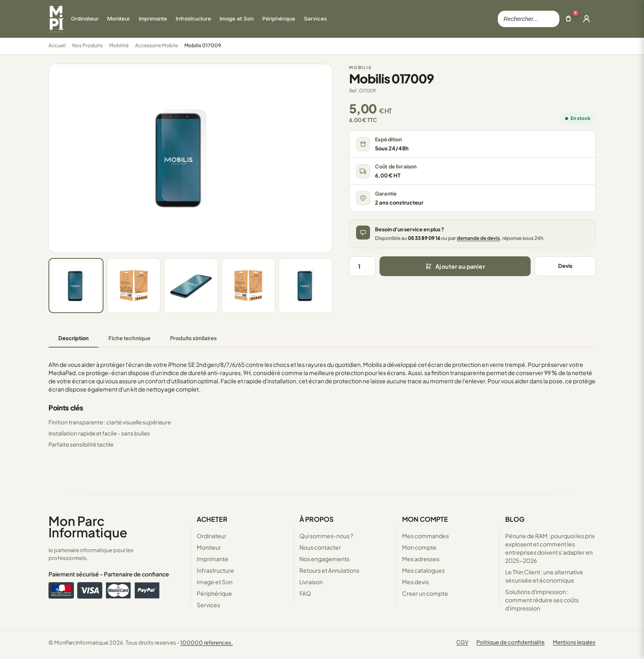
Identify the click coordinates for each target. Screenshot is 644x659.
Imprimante (213, 559)
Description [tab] (74, 338)
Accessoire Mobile (156, 45)
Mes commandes (425, 536)
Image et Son (215, 582)
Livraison (311, 582)
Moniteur (209, 547)
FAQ (305, 593)
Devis (565, 266)
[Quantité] (362, 266)
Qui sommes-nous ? (326, 536)
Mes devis (415, 582)
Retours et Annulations (329, 570)
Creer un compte (425, 593)
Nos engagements (324, 559)
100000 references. (207, 643)
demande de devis (478, 238)
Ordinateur (212, 536)
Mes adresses (421, 559)
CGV (462, 642)
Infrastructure (215, 570)
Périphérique (214, 593)
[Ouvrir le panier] (568, 19)
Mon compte (419, 547)
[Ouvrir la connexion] (586, 19)
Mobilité (119, 45)
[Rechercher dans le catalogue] (529, 19)
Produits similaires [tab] (193, 338)
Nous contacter (320, 547)
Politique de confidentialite (511, 642)
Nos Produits (87, 45)
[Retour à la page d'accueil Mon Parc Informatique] (56, 19)
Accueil (57, 45)
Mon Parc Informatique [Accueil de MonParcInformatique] (88, 527)
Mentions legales (574, 642)
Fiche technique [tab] (129, 338)
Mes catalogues (423, 570)
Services (208, 605)
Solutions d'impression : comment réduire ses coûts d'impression (542, 600)
